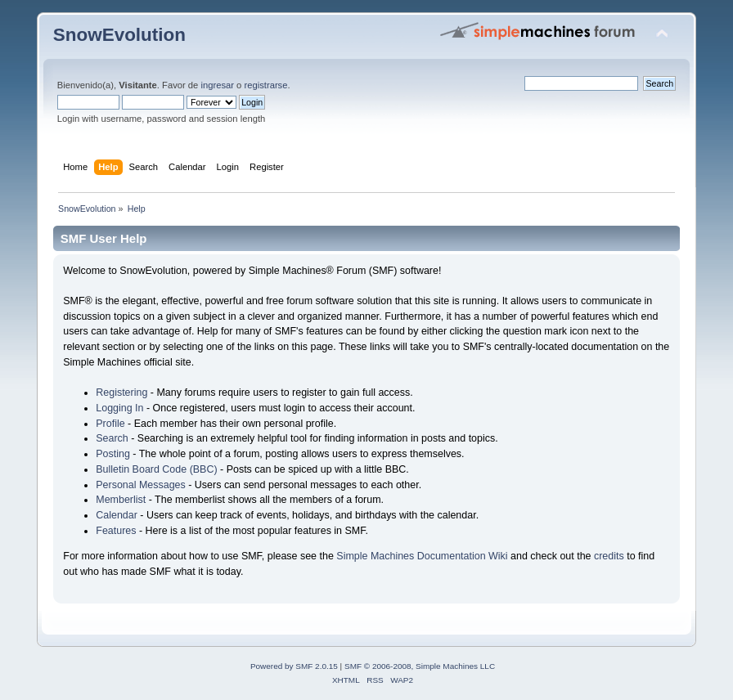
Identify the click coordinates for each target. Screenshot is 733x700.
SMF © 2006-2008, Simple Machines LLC (420, 666)
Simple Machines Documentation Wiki (422, 556)
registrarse (265, 85)
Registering (121, 393)
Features (116, 531)
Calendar (117, 515)
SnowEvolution (119, 35)
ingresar (217, 85)
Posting (113, 454)
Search (112, 438)
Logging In (119, 408)
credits (609, 556)
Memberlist (121, 500)
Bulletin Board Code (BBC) (156, 469)
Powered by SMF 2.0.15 (294, 666)
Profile (110, 424)
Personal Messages (141, 485)
